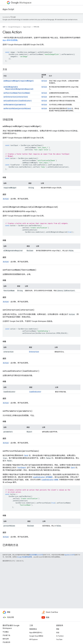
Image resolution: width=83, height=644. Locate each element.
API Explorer (34, 639)
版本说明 (6, 639)
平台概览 (6, 632)
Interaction (34, 352)
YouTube (59, 639)
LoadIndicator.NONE (50, 480)
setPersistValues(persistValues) (17, 108)
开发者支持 (6, 642)
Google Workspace (14, 27)
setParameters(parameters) (15, 105)
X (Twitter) (60, 636)
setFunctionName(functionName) (17, 93)
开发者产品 (6, 635)
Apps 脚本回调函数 (10, 40)
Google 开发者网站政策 (24, 557)
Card (69, 108)
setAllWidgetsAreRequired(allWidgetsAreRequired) (18, 88)
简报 (58, 633)
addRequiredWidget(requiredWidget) (19, 81)
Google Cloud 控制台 (36, 636)
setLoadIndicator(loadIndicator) (18, 101)
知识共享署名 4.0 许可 (36, 555)
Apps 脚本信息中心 (36, 633)
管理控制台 (33, 629)
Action (44, 81)
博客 (58, 629)
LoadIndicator (35, 392)
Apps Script (8, 9)
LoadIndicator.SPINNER (43, 477)
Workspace (21, 3)
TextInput (22, 468)
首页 (4, 27)
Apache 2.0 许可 (69, 555)
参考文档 (36, 27)
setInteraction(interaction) (16, 97)
